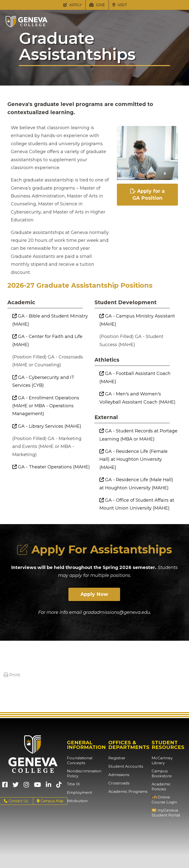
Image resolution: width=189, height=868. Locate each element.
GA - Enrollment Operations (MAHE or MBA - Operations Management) (46, 406)
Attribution (76, 801)
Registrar (116, 758)
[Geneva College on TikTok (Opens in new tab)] (60, 787)
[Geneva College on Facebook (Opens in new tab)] (5, 787)
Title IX (73, 784)
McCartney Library (167, 758)
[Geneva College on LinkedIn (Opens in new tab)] (48, 787)
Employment (78, 793)
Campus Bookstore (161, 769)
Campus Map (50, 801)
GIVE (97, 5)
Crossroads (118, 783)
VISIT (120, 5)
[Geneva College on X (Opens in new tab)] (16, 787)
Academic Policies (167, 780)
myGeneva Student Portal (164, 804)
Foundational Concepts (78, 761)
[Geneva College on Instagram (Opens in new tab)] (26, 787)
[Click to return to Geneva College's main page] (27, 26)
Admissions (118, 775)
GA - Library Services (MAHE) (47, 426)
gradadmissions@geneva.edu (117, 613)
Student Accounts (124, 767)
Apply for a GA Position (147, 195)
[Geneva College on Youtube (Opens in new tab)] (37, 787)
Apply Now (94, 595)
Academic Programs (126, 792)
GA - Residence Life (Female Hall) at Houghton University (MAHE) (134, 459)
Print (12, 675)
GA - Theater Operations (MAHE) (51, 467)
